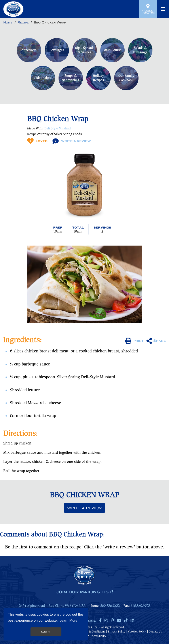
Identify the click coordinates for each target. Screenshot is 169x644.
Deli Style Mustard (58, 129)
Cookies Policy (137, 632)
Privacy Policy (117, 632)
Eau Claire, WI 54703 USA (67, 606)
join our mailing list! (85, 592)
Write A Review (72, 141)
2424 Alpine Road (32, 606)
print (134, 341)
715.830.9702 (140, 606)
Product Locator (148, 9)
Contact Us (155, 632)
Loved (37, 141)
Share (156, 341)
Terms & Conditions (93, 632)
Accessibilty (99, 636)
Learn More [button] (68, 620)
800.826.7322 (110, 606)
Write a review (84, 508)
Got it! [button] (46, 632)
